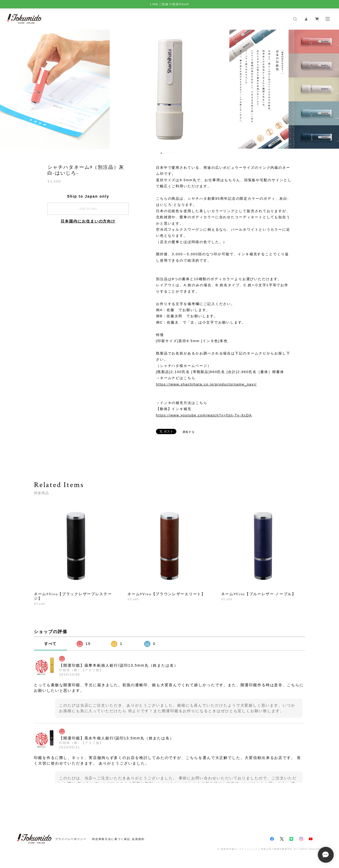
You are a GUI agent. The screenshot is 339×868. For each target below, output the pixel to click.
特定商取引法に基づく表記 (111, 839)
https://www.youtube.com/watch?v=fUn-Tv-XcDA (204, 415)
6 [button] (179, 153)
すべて (51, 644)
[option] (169, 89)
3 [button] (168, 153)
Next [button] (331, 89)
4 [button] (172, 153)
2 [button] (165, 153)
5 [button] (175, 153)
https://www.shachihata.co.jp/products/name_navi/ (206, 384)
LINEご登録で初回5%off (169, 4)
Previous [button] (8, 89)
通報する (189, 432)
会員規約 (138, 839)
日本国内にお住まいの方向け (88, 221)
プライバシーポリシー (71, 839)
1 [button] (161, 153)
